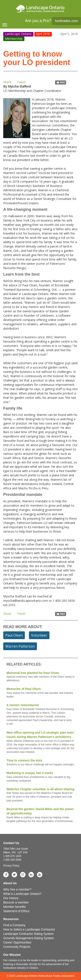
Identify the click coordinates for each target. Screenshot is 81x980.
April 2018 (43, 34)
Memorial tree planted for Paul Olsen (40, 677)
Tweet (21, 82)
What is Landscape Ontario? (22, 894)
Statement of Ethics (16, 911)
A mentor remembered (40, 715)
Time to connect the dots (40, 763)
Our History (11, 898)
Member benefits (14, 907)
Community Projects (17, 947)
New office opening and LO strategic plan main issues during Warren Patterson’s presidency (40, 742)
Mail (61, 82)
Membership (14, 39)
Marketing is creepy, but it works (40, 777)
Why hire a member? (17, 889)
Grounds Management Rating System (29, 938)
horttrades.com (66, 21)
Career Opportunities (17, 942)
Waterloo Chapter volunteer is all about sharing (40, 795)
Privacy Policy (11, 866)
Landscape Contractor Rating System (28, 934)
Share (7, 82)
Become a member (16, 902)
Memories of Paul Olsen (40, 693)
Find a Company (14, 925)
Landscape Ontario (18, 34)
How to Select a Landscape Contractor (29, 929)
